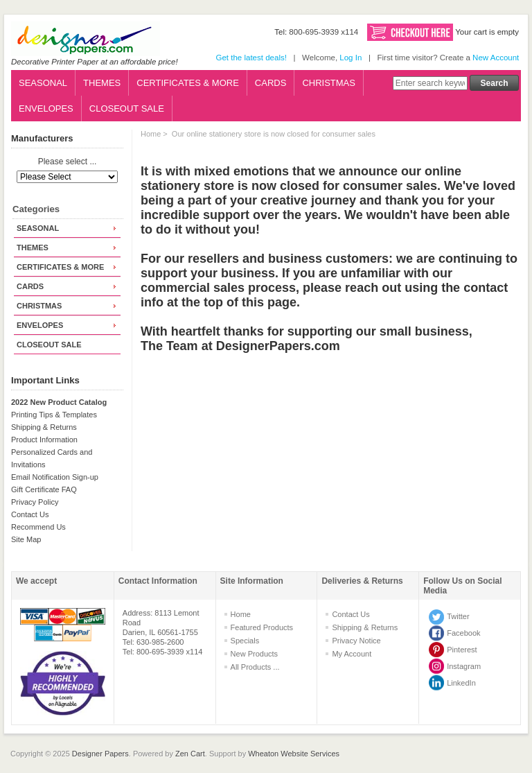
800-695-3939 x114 (323, 32)
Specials (245, 641)
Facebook (463, 633)
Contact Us (30, 514)
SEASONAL (43, 83)
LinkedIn (461, 683)
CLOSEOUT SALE (127, 108)
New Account (496, 58)
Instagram (464, 666)
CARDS (271, 83)
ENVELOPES (46, 108)
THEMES (102, 83)
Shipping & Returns (44, 427)
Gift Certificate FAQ (44, 489)
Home (151, 134)
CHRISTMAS (329, 83)
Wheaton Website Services (294, 754)
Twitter (458, 616)
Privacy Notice (356, 641)
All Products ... (255, 667)
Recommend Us (38, 527)
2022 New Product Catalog (59, 402)
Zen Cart (190, 754)
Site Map (26, 539)
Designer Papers (100, 754)
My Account (352, 654)
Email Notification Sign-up (55, 477)
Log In (351, 58)
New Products (254, 654)
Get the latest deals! (251, 58)
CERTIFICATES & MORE (188, 83)
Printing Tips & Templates (54, 415)
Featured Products (262, 627)
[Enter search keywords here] (430, 83)
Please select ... (68, 162)
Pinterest (462, 650)
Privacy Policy (35, 502)
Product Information (44, 440)
